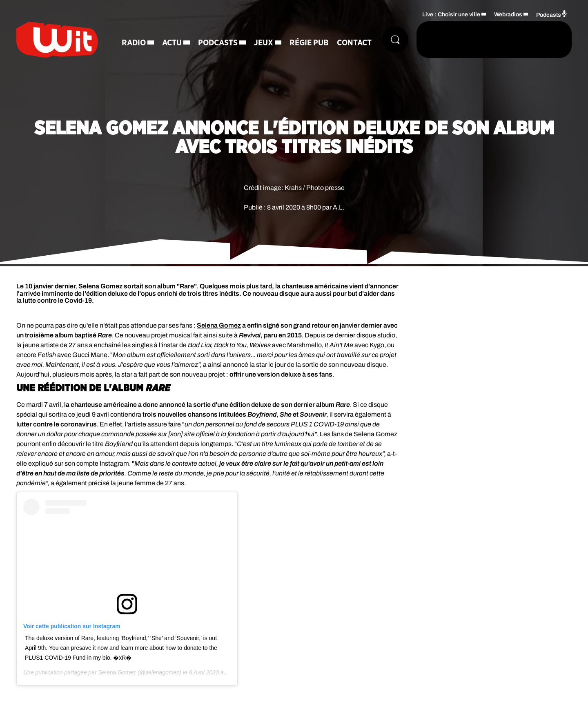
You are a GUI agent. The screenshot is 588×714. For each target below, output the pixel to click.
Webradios (508, 15)
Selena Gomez (219, 325)
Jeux (264, 43)
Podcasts (218, 43)
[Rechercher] (395, 40)
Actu (172, 43)
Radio (134, 43)
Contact (354, 43)
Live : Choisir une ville (451, 15)
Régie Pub (309, 43)
